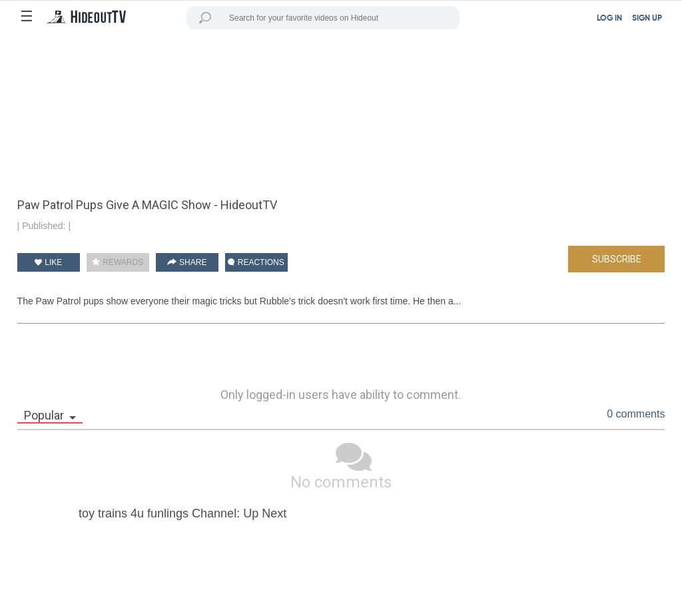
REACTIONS (256, 262)
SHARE (187, 262)
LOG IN (609, 19)
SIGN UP (647, 19)
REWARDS (118, 262)
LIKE (48, 262)
